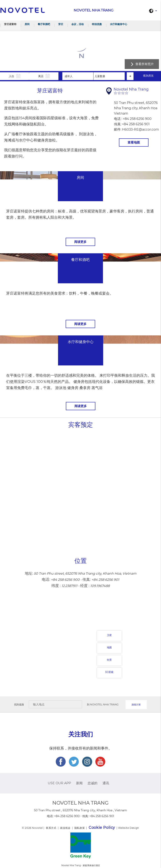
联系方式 (51, 828)
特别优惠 (97, 24)
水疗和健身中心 (119, 24)
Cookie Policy (102, 828)
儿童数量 (100, 76)
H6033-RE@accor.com (140, 129)
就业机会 (65, 828)
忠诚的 (92, 783)
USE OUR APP (59, 783)
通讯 (106, 783)
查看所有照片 (145, 64)
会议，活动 (78, 24)
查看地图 (134, 142)
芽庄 (61, 24)
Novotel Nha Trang (104, 704)
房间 (27, 24)
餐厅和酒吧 (44, 24)
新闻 (79, 783)
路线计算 (136, 705)
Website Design (128, 828)
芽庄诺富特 (10, 24)
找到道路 (19, 704)
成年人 (69, 76)
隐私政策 (80, 828)
